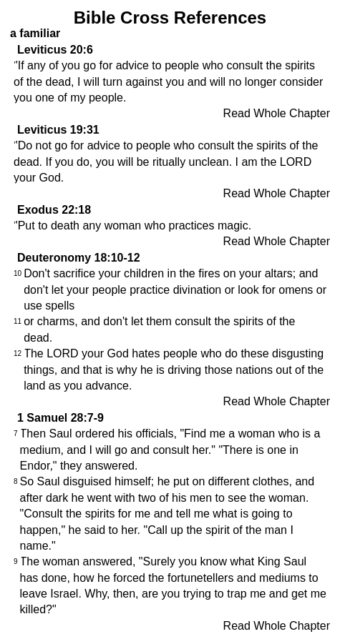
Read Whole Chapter (277, 113)
